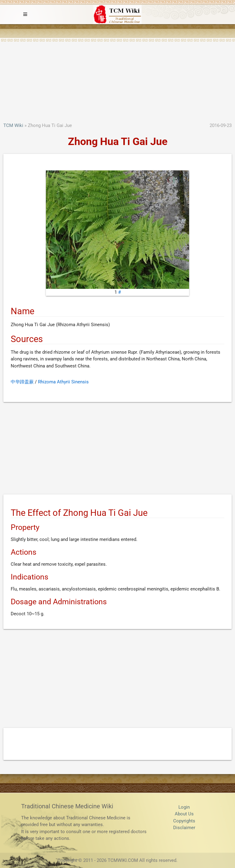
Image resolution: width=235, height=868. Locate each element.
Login (184, 807)
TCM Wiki (13, 125)
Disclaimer (184, 828)
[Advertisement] (117, 76)
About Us (184, 814)
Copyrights (184, 821)
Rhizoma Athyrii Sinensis (63, 382)
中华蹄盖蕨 (22, 382)
